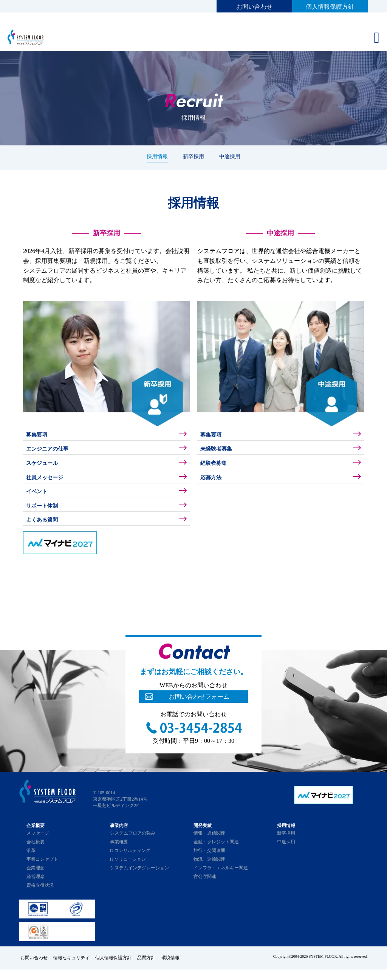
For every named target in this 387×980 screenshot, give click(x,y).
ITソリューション (128, 871)
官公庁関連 (205, 888)
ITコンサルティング (130, 862)
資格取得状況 (40, 897)
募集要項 (39, 436)
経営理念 (36, 888)
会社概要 (36, 853)
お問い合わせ (254, 7)
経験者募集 (216, 467)
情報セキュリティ (72, 969)
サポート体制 (45, 515)
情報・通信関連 (209, 845)
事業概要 (119, 853)
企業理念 (36, 880)
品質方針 (151, 969)
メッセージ (38, 845)
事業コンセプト (42, 871)
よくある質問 (45, 531)
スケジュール (45, 467)
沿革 (31, 862)
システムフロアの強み (133, 845)
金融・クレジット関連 (216, 853)
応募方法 (213, 483)
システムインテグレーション (139, 880)
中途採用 (230, 156)
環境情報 (176, 969)
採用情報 (157, 156)
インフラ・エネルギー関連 (221, 880)
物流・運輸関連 (209, 871)
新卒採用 (193, 156)
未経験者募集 (219, 451)
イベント (39, 499)
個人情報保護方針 (330, 7)
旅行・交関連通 (209, 862)
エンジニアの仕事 (51, 451)
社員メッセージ (48, 483)
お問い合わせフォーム (199, 708)
